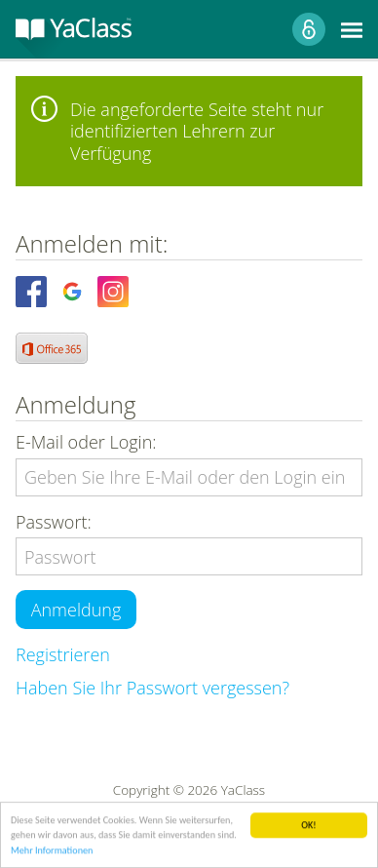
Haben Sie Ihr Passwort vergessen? (152, 688)
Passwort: (54, 522)
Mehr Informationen (52, 851)
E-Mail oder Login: (86, 442)
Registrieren (63, 654)
